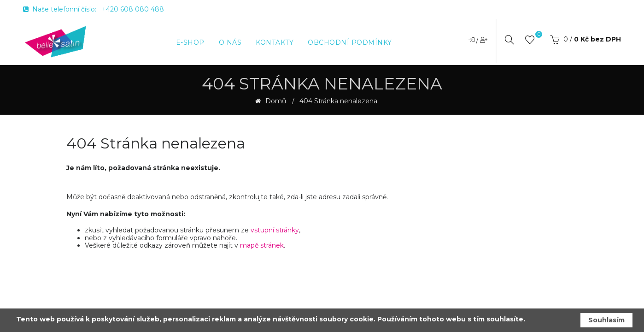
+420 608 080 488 (133, 9)
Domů (275, 101)
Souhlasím (606, 320)
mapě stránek (262, 245)
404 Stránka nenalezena (338, 101)
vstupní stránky (275, 230)
